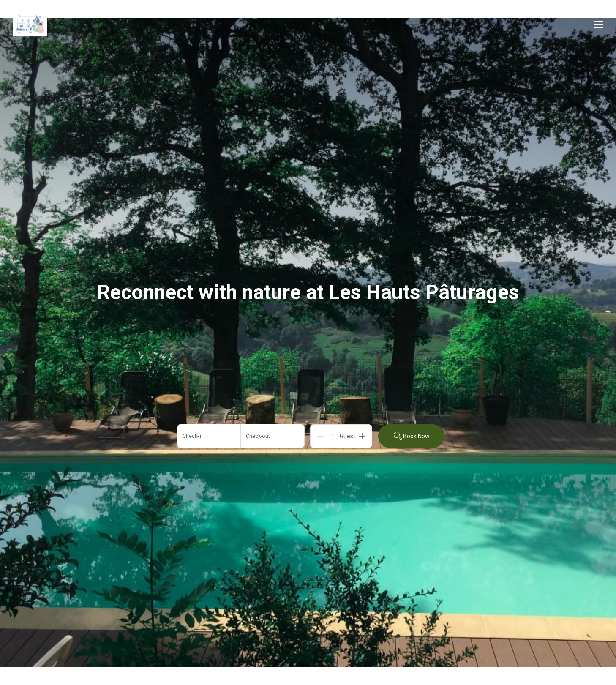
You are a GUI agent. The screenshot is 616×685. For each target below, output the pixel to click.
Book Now (411, 436)
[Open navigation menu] (599, 25)
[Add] (362, 436)
